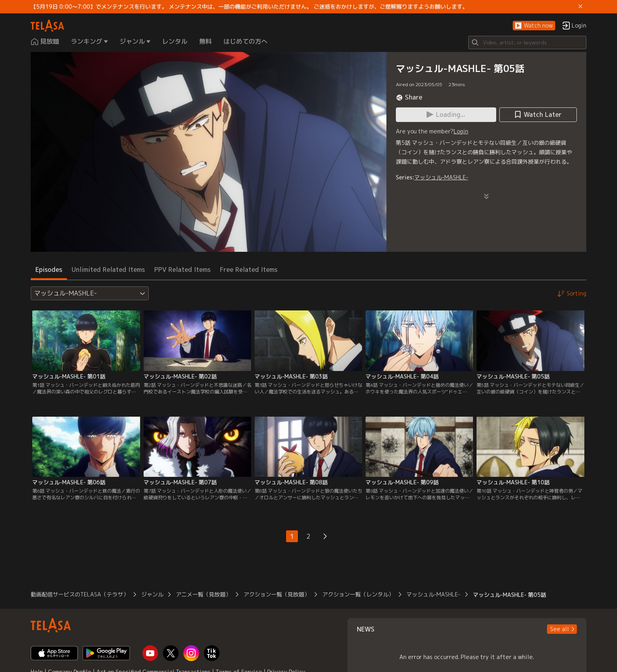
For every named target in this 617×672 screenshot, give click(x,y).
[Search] (527, 42)
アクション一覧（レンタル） (358, 594)
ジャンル (152, 594)
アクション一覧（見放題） (277, 594)
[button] (534, 26)
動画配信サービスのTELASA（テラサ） (80, 594)
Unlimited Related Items (108, 270)
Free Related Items (249, 270)
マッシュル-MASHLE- (441, 177)
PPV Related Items (182, 270)
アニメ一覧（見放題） (203, 594)
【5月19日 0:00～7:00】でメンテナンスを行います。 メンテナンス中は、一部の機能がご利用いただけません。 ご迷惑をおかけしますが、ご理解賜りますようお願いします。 (249, 7)
